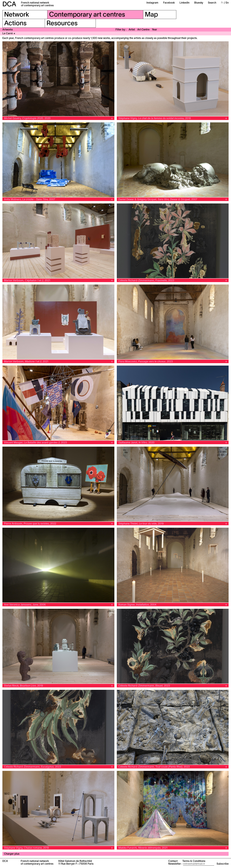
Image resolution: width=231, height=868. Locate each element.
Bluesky (199, 3)
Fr (222, 3)
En (227, 3)
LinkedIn (184, 3)
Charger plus (12, 854)
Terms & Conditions (194, 861)
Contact (173, 861)
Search (212, 3)
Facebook (169, 3)
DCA (9, 5)
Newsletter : (175, 864)
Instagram (152, 3)
